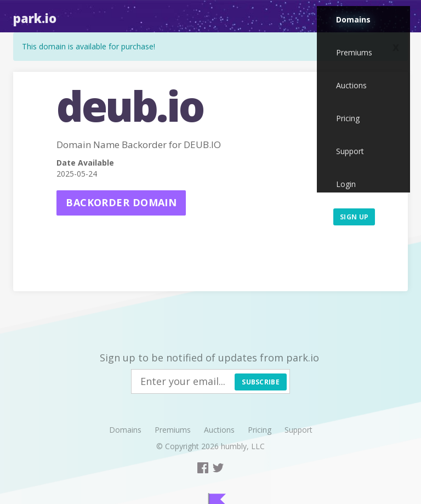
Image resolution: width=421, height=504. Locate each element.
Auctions (351, 85)
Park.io (35, 18)
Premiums (354, 52)
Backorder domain (121, 202)
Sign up (354, 217)
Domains (353, 19)
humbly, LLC (243, 446)
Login (346, 184)
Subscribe (261, 382)
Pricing (348, 118)
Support (350, 151)
